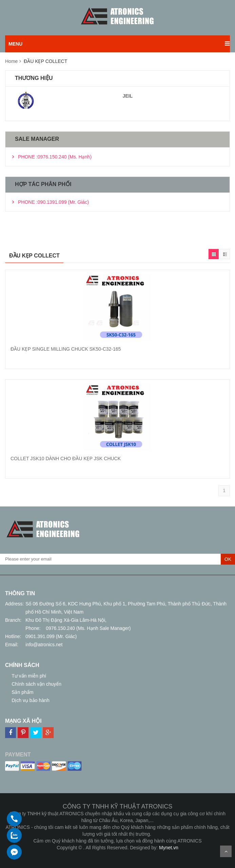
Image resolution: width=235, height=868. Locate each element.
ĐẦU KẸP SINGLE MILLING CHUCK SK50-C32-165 (66, 349)
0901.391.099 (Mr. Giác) (51, 636)
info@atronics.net (44, 645)
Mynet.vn (169, 848)
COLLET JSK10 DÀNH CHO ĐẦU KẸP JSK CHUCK (66, 458)
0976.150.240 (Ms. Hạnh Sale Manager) (88, 628)
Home (11, 61)
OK (228, 559)
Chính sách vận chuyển (36, 684)
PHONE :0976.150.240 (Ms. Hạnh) (55, 157)
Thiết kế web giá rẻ (118, 854)
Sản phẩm (22, 692)
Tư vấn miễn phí (28, 676)
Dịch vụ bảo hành (30, 700)
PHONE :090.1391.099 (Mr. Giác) (53, 202)
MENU (15, 44)
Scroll (226, 851)
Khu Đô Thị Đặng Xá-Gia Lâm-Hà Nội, (66, 620)
